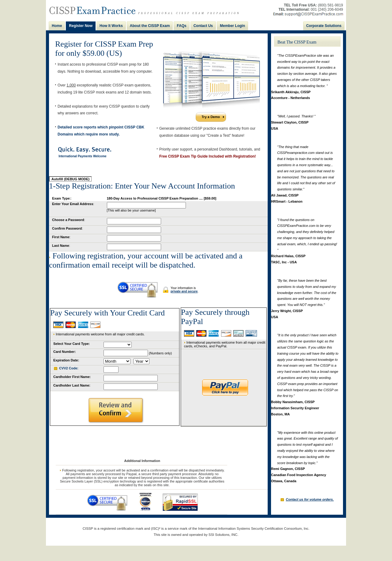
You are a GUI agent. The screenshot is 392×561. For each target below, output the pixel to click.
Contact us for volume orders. (310, 499)
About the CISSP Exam (150, 26)
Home (57, 26)
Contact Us (203, 26)
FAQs (181, 26)
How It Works (111, 26)
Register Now (81, 26)
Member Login (232, 26)
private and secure (184, 291)
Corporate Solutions (324, 26)
